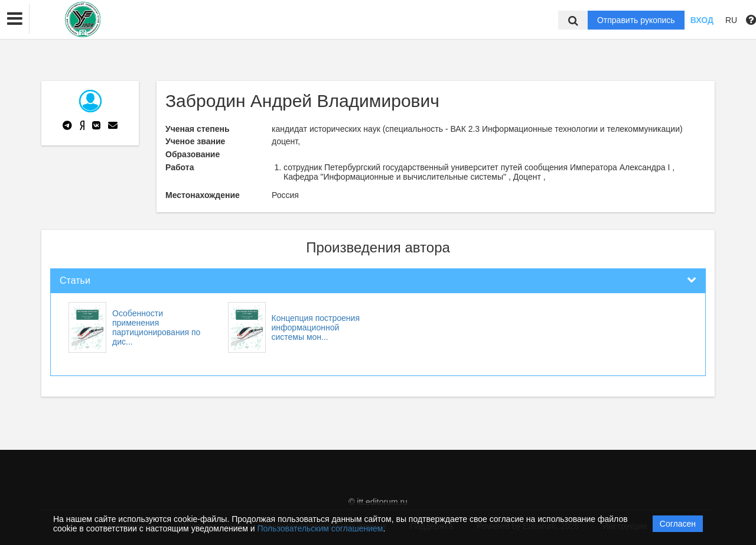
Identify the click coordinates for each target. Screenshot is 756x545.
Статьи (75, 280)
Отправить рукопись (636, 20)
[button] (15, 19)
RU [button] (731, 20)
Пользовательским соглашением (320, 528)
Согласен (678, 524)
